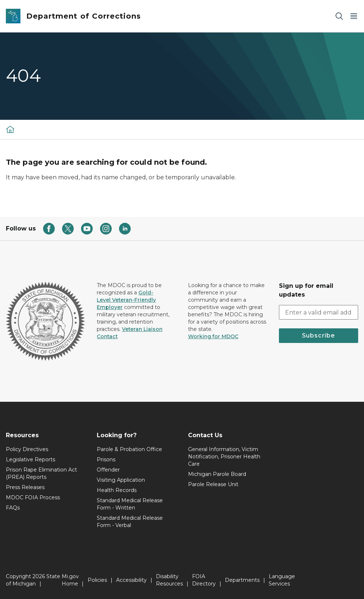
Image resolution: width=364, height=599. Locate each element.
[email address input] (319, 312)
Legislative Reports (30, 459)
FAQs (13, 508)
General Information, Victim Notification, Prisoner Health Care (224, 457)
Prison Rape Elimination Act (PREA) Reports (41, 473)
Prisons (106, 459)
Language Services (282, 580)
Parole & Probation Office (129, 449)
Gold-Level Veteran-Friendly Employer (126, 300)
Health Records (117, 490)
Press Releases (25, 487)
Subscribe (318, 335)
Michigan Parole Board (217, 474)
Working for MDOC (213, 336)
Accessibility (131, 580)
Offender (108, 470)
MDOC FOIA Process (33, 497)
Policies (97, 580)
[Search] (339, 16)
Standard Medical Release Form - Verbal (130, 522)
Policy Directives (27, 449)
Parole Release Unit (213, 484)
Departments (242, 580)
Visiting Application (121, 480)
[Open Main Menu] (354, 16)
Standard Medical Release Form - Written (130, 504)
